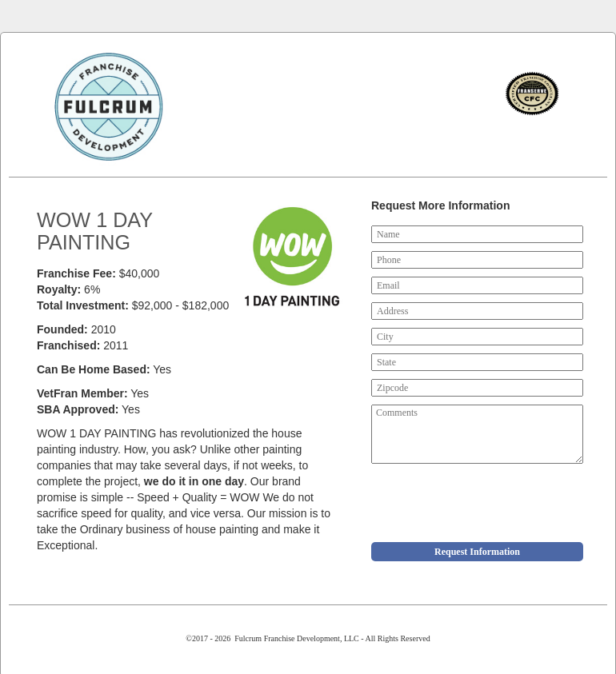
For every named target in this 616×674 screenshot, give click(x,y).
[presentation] (493, 503)
